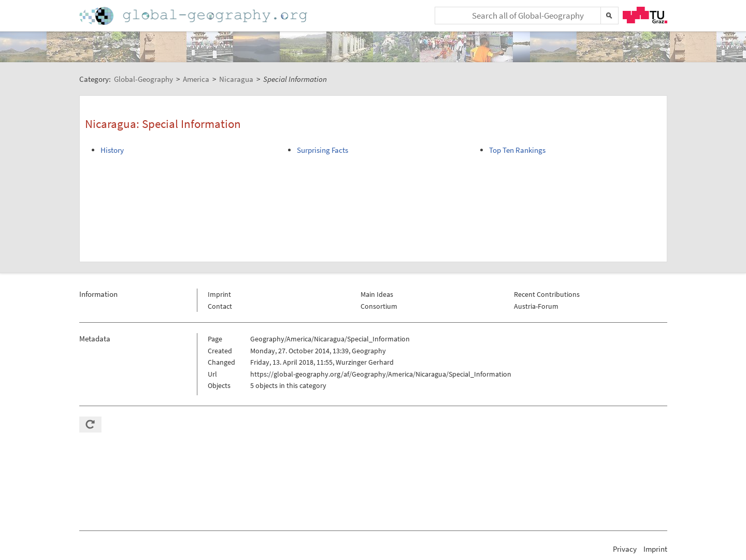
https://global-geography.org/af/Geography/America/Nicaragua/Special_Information (381, 374)
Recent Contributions (547, 294)
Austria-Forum (536, 306)
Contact (220, 306)
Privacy (625, 549)
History (112, 150)
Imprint (219, 294)
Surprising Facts (322, 150)
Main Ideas (377, 294)
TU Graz (645, 15)
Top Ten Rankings (517, 150)
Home (194, 16)
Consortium (379, 306)
